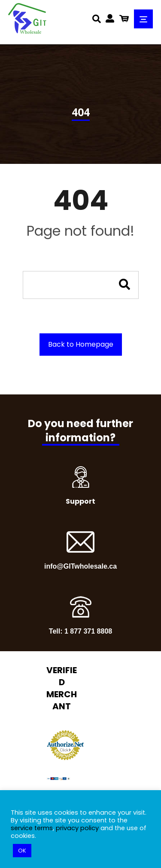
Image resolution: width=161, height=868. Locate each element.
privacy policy (77, 828)
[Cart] (124, 18)
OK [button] (22, 851)
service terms (32, 828)
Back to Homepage (81, 344)
